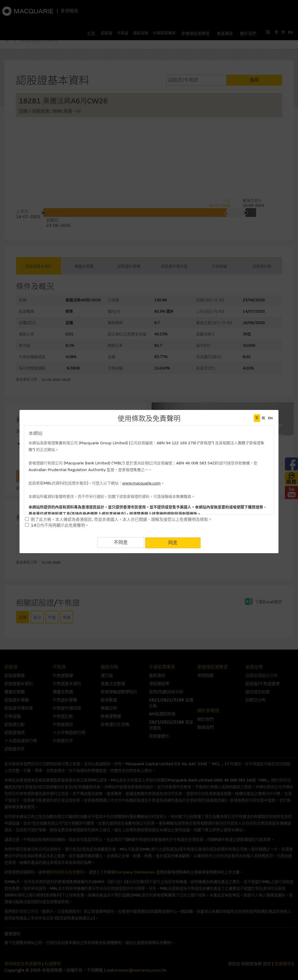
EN (270, 418)
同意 (173, 542)
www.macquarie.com (141, 483)
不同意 (121, 542)
